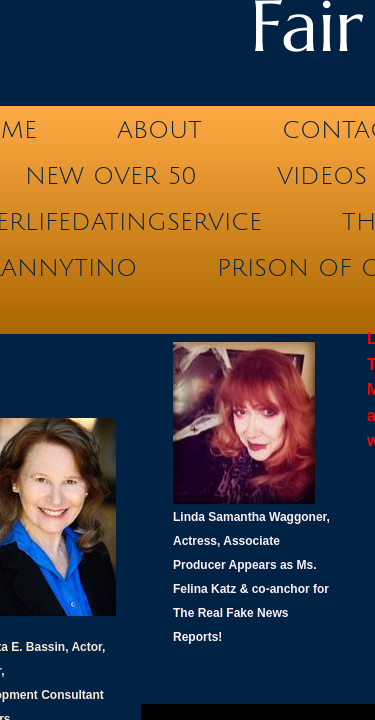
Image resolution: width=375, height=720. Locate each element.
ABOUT (159, 130)
